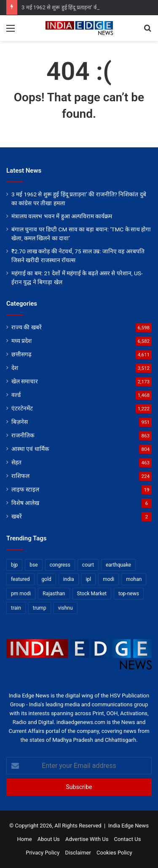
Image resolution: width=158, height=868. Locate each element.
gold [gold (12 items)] (47, 579)
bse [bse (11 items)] (33, 565)
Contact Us (128, 839)
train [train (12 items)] (16, 608)
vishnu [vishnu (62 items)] (66, 608)
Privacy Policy (43, 853)
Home (25, 839)
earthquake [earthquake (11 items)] (118, 565)
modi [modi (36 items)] (108, 579)
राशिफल (20, 476)
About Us (49, 839)
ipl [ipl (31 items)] (89, 579)
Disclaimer (78, 853)
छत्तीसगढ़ (21, 354)
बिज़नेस (20, 422)
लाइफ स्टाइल (25, 489)
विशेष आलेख (25, 503)
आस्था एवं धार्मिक (30, 449)
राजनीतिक (23, 435)
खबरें (17, 516)
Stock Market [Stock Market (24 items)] (92, 594)
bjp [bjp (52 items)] (14, 565)
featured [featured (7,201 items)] (20, 579)
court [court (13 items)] (88, 565)
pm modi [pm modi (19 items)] (21, 594)
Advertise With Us (87, 839)
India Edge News (129, 826)
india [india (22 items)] (69, 579)
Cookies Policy (114, 853)
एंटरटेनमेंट (22, 408)
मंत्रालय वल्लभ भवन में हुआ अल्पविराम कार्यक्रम (62, 216)
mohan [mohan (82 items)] (134, 579)
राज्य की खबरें (27, 327)
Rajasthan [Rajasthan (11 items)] (54, 594)
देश (15, 368)
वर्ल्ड (16, 395)
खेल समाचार (25, 381)
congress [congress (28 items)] (60, 565)
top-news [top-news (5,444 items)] (129, 594)
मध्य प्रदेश (21, 341)
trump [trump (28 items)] (40, 608)
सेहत (16, 462)
